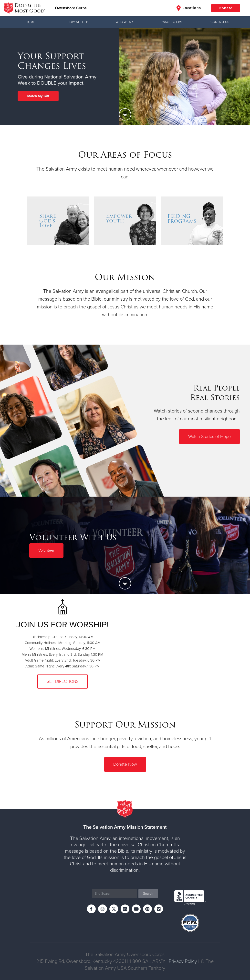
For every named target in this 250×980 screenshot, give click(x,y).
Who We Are (125, 22)
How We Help (78, 22)
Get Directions (62, 681)
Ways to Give (172, 22)
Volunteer (46, 550)
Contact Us (220, 22)
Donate (226, 8)
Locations (189, 8)
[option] (125, 77)
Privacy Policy (183, 961)
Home (30, 22)
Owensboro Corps (71, 8)
